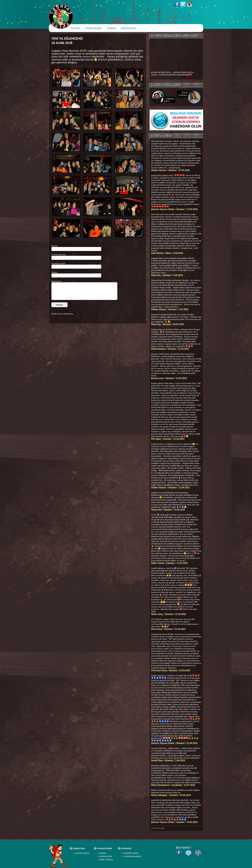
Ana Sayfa (75, 28)
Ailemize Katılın (128, 28)
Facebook (111, 28)
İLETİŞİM (103, 853)
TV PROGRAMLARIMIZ (132, 856)
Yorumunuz (56, 281)
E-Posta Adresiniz (59, 255)
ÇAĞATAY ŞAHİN (106, 856)
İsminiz (54, 246)
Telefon (54, 272)
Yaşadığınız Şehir (58, 263)
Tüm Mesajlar (159, 828)
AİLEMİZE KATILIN (82, 853)
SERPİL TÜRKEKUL (106, 860)
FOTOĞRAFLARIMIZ (131, 853)
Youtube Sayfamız (94, 28)
